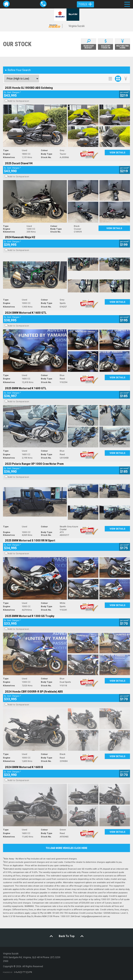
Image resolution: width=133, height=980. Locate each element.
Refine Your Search (18, 70)
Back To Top (67, 936)
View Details (117, 153)
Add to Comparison (19, 101)
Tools (85, 4)
